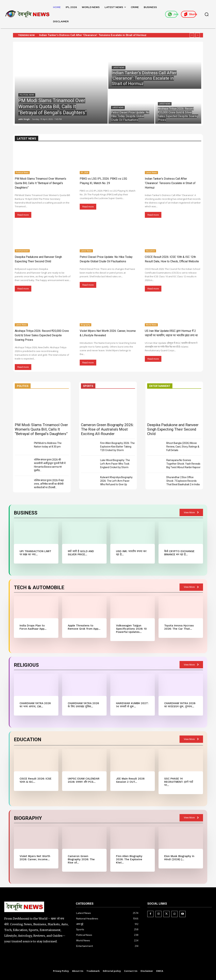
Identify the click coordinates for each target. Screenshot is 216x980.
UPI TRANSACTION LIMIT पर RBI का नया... (35, 553)
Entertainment (22, 251)
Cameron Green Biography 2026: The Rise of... (81, 859)
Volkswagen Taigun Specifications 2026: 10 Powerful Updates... (131, 629)
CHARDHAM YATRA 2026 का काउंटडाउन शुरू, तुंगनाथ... (180, 705)
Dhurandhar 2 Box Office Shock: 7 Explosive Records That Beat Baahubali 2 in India (183, 481)
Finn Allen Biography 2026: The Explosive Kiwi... (129, 859)
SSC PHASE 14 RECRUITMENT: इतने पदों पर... (179, 782)
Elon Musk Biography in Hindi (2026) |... (179, 858)
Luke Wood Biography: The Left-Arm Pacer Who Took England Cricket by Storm (115, 464)
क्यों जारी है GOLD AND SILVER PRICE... (81, 553)
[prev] (192, 35)
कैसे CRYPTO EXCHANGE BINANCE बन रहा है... (179, 553)
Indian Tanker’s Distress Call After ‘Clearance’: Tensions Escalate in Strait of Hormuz (93, 35)
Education (150, 251)
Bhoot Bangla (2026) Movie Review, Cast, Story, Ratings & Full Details (183, 447)
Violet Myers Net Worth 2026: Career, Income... (35, 858)
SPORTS (88, 386)
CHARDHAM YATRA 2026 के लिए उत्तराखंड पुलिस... (83, 705)
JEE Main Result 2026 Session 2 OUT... (130, 780)
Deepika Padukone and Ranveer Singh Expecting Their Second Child (173, 429)
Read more (23, 215)
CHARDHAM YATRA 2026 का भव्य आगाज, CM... (35, 705)
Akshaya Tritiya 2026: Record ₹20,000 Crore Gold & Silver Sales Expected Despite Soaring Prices (42, 335)
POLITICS (23, 386)
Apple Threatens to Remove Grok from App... (84, 627)
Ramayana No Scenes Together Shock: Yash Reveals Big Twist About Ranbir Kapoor (183, 464)
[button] (207, 14)
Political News (27, 95)
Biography (85, 325)
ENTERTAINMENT (160, 386)
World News (151, 325)
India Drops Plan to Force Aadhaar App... (33, 627)
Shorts (190, 14)
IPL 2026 (85, 173)
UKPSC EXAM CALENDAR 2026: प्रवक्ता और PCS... (84, 780)
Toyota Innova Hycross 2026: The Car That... (179, 627)
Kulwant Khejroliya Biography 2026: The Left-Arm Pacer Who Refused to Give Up (116, 481)
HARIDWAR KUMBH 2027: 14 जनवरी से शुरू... (132, 705)
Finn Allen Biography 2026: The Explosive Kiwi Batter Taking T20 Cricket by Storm (117, 447)
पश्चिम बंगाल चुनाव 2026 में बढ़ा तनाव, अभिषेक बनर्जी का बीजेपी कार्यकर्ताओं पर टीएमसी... (49, 484)
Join (173, 14)
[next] (198, 35)
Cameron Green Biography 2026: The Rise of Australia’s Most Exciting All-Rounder (107, 429)
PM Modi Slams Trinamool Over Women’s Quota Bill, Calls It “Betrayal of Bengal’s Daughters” (40, 183)
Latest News (119, 68)
